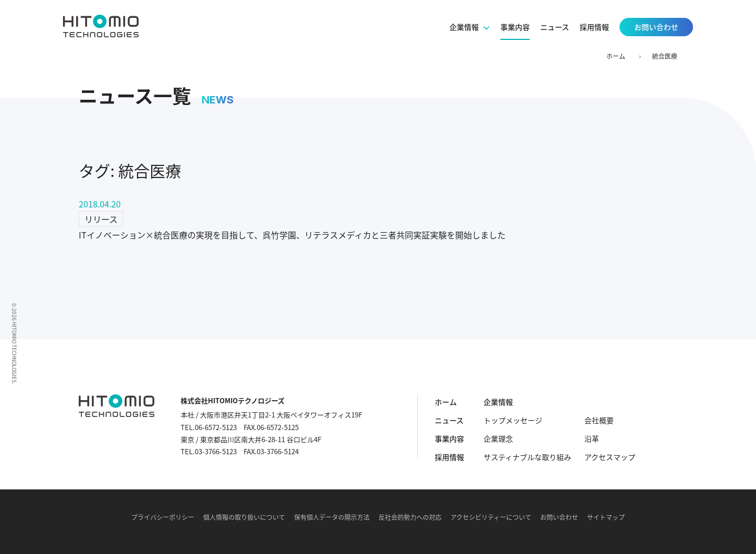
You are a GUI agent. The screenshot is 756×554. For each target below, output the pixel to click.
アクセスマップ (610, 457)
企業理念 (498, 438)
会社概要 (599, 420)
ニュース (449, 420)
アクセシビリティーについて (491, 517)
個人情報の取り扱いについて (244, 517)
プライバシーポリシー (163, 517)
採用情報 (449, 457)
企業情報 (498, 402)
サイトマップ (606, 517)
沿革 (592, 438)
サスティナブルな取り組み (527, 457)
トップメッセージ (513, 420)
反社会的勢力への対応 (410, 517)
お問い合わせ (559, 517)
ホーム (616, 56)
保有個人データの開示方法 (332, 517)
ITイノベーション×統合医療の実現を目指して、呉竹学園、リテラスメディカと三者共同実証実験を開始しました (292, 235)
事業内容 (449, 438)
